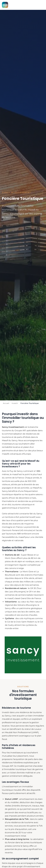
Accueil (6, 403)
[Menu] (41, 5)
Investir (15, 403)
